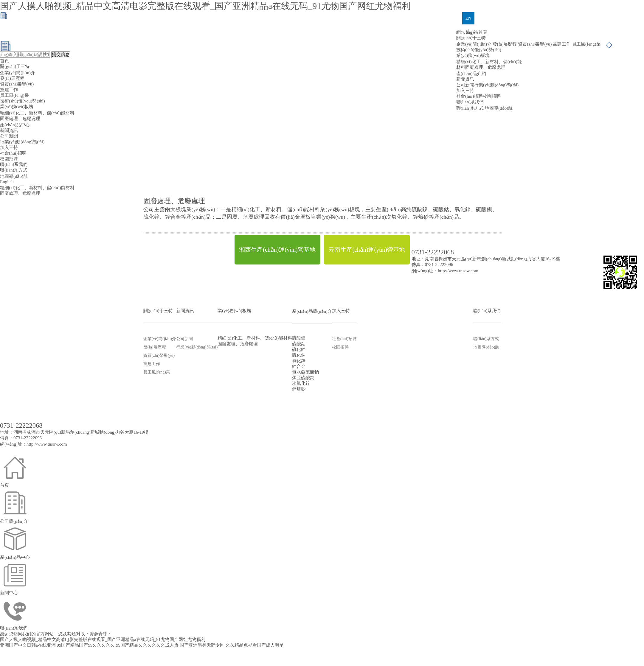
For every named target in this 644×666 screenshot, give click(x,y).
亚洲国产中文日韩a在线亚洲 (28, 645)
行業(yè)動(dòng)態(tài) (496, 85)
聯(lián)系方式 (470, 108)
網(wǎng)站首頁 (472, 32)
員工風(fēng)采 (586, 44)
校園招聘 (492, 96)
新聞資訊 (465, 79)
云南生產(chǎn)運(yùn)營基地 (367, 250)
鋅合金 (299, 366)
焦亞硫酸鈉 (303, 378)
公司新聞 (465, 85)
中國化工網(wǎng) (340, 395)
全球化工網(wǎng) (377, 395)
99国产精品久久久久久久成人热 (147, 645)
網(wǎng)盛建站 (426, 395)
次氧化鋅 (301, 383)
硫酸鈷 (299, 344)
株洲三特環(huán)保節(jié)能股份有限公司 (190, 395)
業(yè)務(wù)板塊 (17, 107)
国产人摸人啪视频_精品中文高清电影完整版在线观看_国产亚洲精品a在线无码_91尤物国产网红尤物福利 (205, 6)
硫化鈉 (299, 355)
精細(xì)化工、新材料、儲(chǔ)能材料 (37, 188)
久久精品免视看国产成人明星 (255, 645)
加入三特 (465, 91)
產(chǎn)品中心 (15, 125)
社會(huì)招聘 (470, 96)
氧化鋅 (299, 361)
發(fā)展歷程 (505, 44)
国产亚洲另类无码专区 (202, 645)
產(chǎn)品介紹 (471, 74)
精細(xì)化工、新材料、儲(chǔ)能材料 (37, 113)
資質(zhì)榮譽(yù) (535, 44)
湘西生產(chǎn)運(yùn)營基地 (277, 250)
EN (468, 18)
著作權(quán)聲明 (461, 395)
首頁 (4, 61)
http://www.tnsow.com (458, 271)
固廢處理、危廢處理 (20, 193)
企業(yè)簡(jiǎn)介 (474, 44)
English (7, 182)
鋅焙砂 (299, 389)
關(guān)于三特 (471, 38)
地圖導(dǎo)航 (499, 108)
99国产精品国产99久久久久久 (86, 645)
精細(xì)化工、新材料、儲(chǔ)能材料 (255, 338)
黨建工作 (562, 44)
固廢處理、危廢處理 (485, 67)
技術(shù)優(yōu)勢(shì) (479, 50)
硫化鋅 (299, 349)
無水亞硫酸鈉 (305, 372)
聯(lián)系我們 (470, 102)
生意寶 (403, 395)
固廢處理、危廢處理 (238, 344)
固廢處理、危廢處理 (20, 119)
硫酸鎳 (299, 338)
